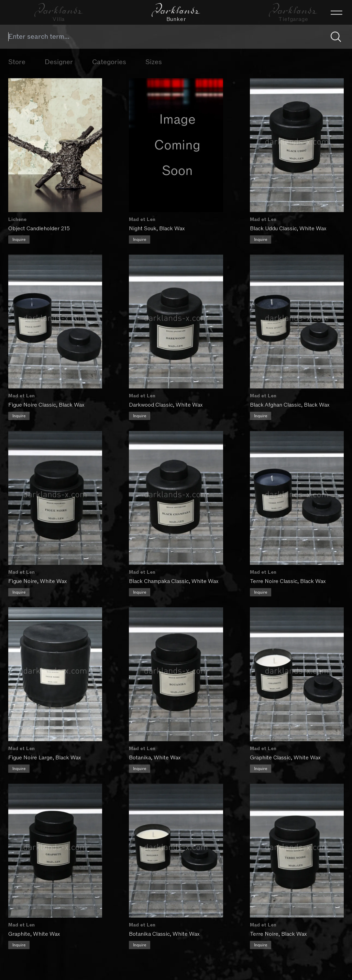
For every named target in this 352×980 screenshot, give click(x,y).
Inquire (19, 239)
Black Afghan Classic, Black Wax (290, 404)
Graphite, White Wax (34, 932)
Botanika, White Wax (155, 756)
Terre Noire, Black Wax (279, 932)
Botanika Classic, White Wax (164, 932)
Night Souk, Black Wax (157, 228)
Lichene (17, 219)
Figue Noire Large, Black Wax (45, 756)
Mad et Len (142, 219)
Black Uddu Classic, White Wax (288, 228)
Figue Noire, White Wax (37, 580)
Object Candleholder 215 (39, 228)
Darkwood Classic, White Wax (166, 404)
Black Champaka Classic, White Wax (174, 580)
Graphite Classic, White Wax (285, 756)
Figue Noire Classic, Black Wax (46, 404)
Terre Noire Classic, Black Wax (288, 580)
